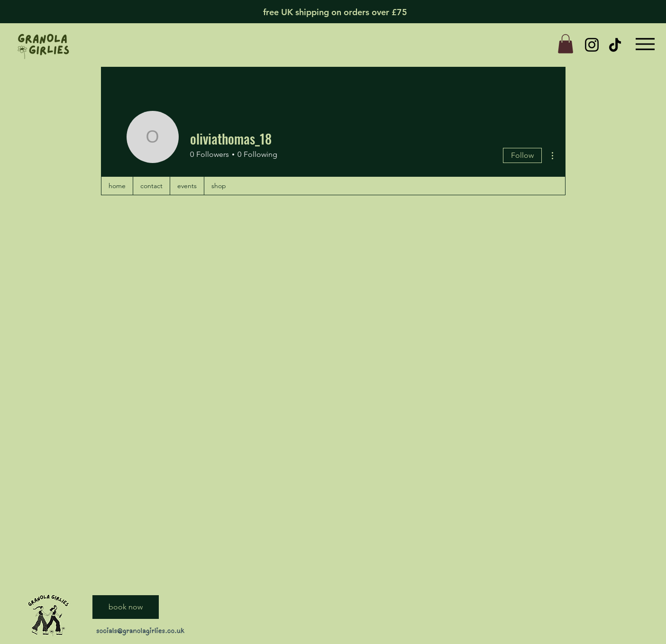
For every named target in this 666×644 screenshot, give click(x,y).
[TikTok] (615, 45)
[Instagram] (592, 45)
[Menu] (645, 44)
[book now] (126, 607)
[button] (566, 44)
